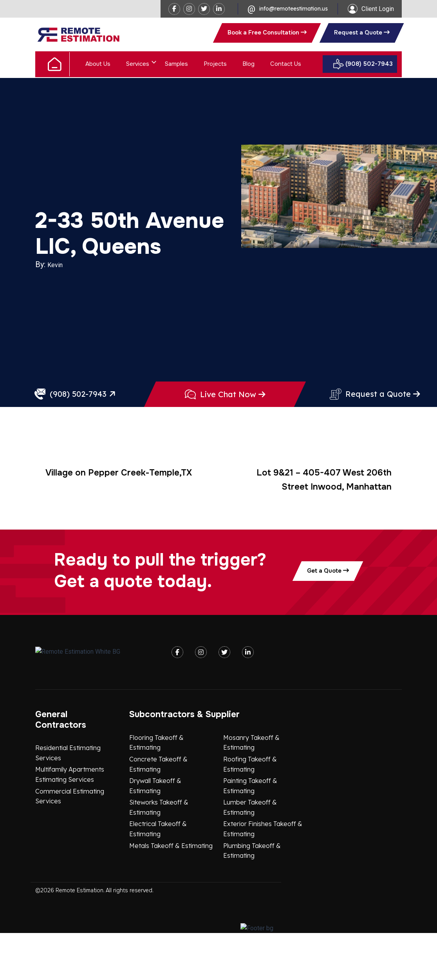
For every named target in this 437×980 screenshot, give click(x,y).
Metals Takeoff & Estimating (171, 893)
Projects (215, 64)
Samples (176, 64)
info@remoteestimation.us (293, 9)
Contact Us (286, 64)
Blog (248, 64)
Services (138, 64)
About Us (98, 64)
